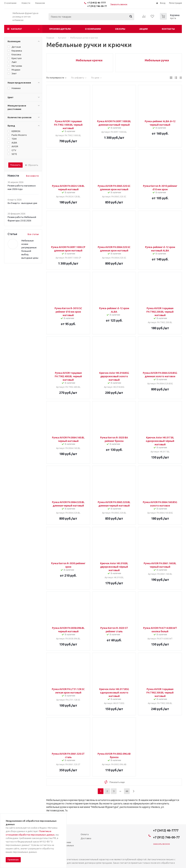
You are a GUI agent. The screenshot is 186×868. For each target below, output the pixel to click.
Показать (15, 165)
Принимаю (13, 860)
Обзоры (120, 29)
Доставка (86, 838)
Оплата (85, 834)
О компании (93, 29)
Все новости (32, 176)
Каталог (17, 29)
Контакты (168, 29)
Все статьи (33, 234)
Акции (144, 29)
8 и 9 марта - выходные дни (22, 203)
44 (127, 791)
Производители (60, 29)
